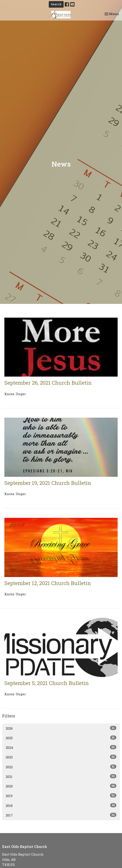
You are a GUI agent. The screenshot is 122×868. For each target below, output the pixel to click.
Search (56, 4)
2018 (61, 805)
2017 (61, 815)
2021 (61, 776)
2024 (61, 747)
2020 (61, 786)
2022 (61, 767)
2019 (61, 796)
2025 (61, 738)
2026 (61, 728)
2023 (61, 757)
